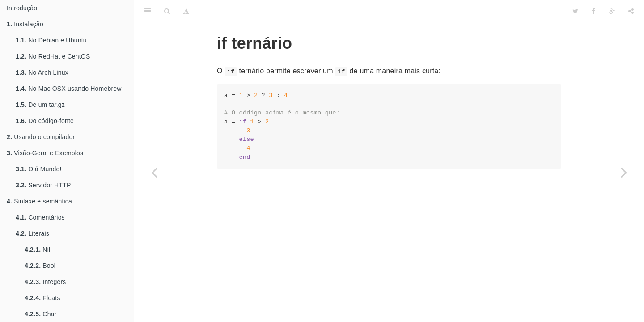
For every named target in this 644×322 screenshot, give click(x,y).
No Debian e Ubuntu (51, 40)
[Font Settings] (186, 11)
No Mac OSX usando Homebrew (69, 89)
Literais (32, 233)
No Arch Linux (42, 72)
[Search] (167, 11)
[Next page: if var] (624, 172)
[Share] (631, 11)
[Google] (612, 11)
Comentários (40, 217)
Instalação (25, 24)
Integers (45, 282)
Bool (40, 266)
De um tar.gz (40, 105)
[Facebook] (593, 11)
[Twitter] (575, 11)
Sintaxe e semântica (39, 201)
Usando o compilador (41, 137)
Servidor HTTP (43, 185)
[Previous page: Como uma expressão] (154, 172)
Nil (37, 250)
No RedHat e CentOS (53, 56)
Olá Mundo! (39, 169)
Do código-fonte (45, 121)
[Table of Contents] (148, 11)
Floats (42, 298)
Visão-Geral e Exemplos (45, 153)
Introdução (22, 8)
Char (40, 314)
